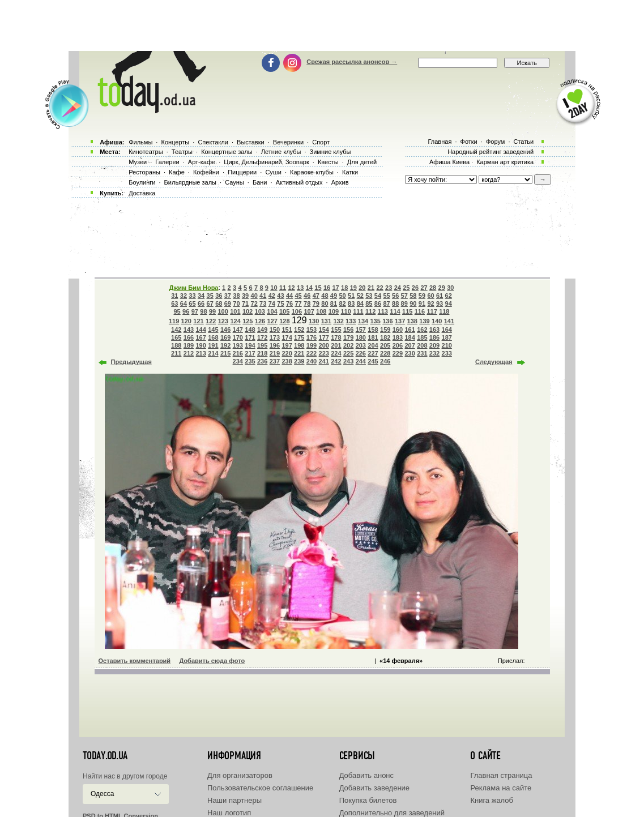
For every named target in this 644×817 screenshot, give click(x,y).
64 (184, 303)
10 (274, 288)
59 (422, 296)
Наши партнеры (234, 800)
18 (344, 288)
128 (284, 321)
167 (201, 337)
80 (325, 303)
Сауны (234, 182)
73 (263, 303)
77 (298, 303)
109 (334, 311)
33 (192, 296)
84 (360, 303)
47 (316, 296)
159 (385, 330)
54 (378, 296)
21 (371, 288)
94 (449, 303)
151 (287, 330)
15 (318, 288)
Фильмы (140, 142)
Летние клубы (281, 152)
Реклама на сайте (501, 788)
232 (434, 353)
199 (312, 345)
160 (398, 330)
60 (430, 296)
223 (324, 353)
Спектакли (213, 142)
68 (219, 303)
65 (192, 303)
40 (254, 296)
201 (336, 345)
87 (386, 303)
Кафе (177, 172)
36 (219, 296)
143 (189, 330)
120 (186, 321)
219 (275, 353)
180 (361, 337)
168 (213, 337)
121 (198, 321)
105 (284, 311)
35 (210, 296)
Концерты (175, 142)
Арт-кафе (202, 162)
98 (203, 311)
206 (398, 345)
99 (212, 311)
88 (395, 303)
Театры (182, 152)
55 (386, 296)
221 (299, 353)
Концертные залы (227, 152)
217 (250, 353)
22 (379, 288)
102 (248, 311)
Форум (495, 142)
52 (360, 296)
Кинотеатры (146, 152)
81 (334, 303)
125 (248, 321)
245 (373, 361)
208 (422, 345)
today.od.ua (105, 756)
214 (213, 353)
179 (348, 337)
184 (410, 337)
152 (299, 330)
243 (348, 361)
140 (437, 321)
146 (225, 330)
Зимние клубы (330, 152)
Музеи (138, 162)
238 (287, 361)
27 (424, 288)
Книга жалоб (492, 800)
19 (353, 288)
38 (236, 296)
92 (430, 303)
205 (385, 345)
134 (363, 321)
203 (361, 345)
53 (369, 296)
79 (316, 303)
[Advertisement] (322, 25)
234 (238, 361)
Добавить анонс (366, 775)
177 (324, 337)
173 (275, 337)
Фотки (469, 142)
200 (324, 345)
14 (309, 288)
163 (434, 330)
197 (287, 345)
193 (238, 345)
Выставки (251, 142)
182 (385, 337)
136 (387, 321)
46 (307, 296)
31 (174, 296)
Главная (440, 142)
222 (312, 353)
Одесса (102, 794)
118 (444, 311)
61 (440, 296)
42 (272, 296)
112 (370, 311)
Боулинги (142, 182)
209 (434, 345)
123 (223, 321)
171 (250, 337)
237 (275, 361)
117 (432, 311)
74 (272, 303)
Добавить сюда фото (212, 661)
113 (383, 311)
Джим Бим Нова (194, 288)
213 (201, 353)
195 (262, 345)
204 (373, 345)
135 (376, 321)
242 (336, 361)
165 (176, 337)
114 (395, 311)
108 (321, 311)
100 (223, 311)
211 (176, 353)
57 (404, 296)
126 (260, 321)
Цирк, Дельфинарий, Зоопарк (266, 162)
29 (442, 288)
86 (378, 303)
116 (420, 311)
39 (245, 296)
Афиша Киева (449, 162)
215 (225, 353)
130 (314, 321)
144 (201, 330)
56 (395, 296)
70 (236, 303)
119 (174, 321)
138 (412, 321)
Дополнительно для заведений (392, 813)
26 (415, 288)
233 (447, 353)
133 (351, 321)
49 (334, 296)
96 (186, 311)
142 (176, 330)
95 (177, 311)
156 (348, 330)
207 (410, 345)
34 (201, 296)
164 (447, 330)
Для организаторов (240, 775)
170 (238, 337)
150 (275, 330)
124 (235, 321)
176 (312, 337)
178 (336, 337)
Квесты (328, 162)
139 (424, 321)
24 (398, 288)
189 (189, 345)
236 (262, 361)
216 (238, 353)
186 (434, 337)
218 (262, 353)
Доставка (142, 193)
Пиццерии (242, 172)
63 (174, 303)
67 (210, 303)
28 (433, 288)
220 (287, 353)
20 (362, 288)
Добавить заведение (374, 788)
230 (410, 353)
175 (299, 337)
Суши (273, 172)
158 (373, 330)
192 (225, 345)
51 (351, 296)
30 (450, 288)
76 (289, 303)
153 (312, 330)
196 (275, 345)
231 (422, 353)
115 (407, 311)
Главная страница (501, 775)
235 (250, 361)
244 (361, 361)
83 (351, 303)
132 (338, 321)
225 (348, 353)
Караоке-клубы (312, 172)
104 (272, 311)
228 (385, 353)
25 (406, 288)
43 (280, 296)
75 (280, 303)
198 (299, 345)
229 (398, 353)
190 (201, 345)
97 (195, 311)
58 (413, 296)
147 (238, 330)
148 (250, 330)
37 (228, 296)
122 (211, 321)
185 (422, 337)
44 (289, 296)
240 (312, 361)
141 (449, 321)
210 (447, 345)
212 (189, 353)
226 (361, 353)
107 (309, 311)
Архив (340, 182)
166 (189, 337)
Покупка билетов (368, 800)
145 (213, 330)
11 (283, 288)
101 (235, 311)
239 (299, 361)
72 (254, 303)
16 (327, 288)
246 (385, 361)
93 (440, 303)
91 (422, 303)
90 (413, 303)
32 (184, 296)
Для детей (362, 162)
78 (307, 303)
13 (300, 288)
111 (358, 311)
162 (422, 330)
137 (400, 321)
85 (369, 303)
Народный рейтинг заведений (491, 152)
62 (449, 296)
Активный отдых (299, 182)
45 (298, 296)
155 (336, 330)
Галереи (167, 162)
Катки (350, 172)
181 (373, 337)
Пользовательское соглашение (260, 788)
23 (389, 288)
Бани (260, 182)
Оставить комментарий (135, 661)
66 (201, 303)
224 (336, 353)
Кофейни (206, 172)
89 (404, 303)
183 (398, 337)
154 (324, 330)
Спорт (321, 142)
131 (326, 321)
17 (335, 288)
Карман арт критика (505, 162)
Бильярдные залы (190, 182)
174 (287, 337)
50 (342, 296)
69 (228, 303)
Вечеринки (288, 142)
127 (272, 321)
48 (325, 296)
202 (348, 345)
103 (260, 311)
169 (225, 337)
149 (262, 330)
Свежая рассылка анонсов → (352, 62)
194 (250, 345)
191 (213, 345)
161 (410, 330)
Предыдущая (131, 362)
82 (342, 303)
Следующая (494, 362)
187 (447, 337)
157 (361, 330)
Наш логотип (229, 813)
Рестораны (144, 172)
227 (373, 353)
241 (324, 361)
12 (292, 288)
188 (176, 345)
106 (297, 311)
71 (245, 303)
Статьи (524, 142)
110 (346, 311)
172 (262, 337)
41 (263, 296)
